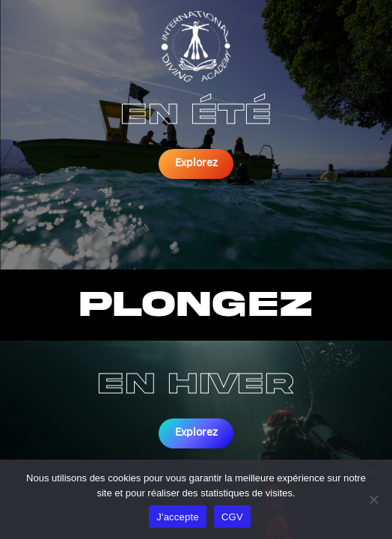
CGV (232, 517)
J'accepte (178, 517)
